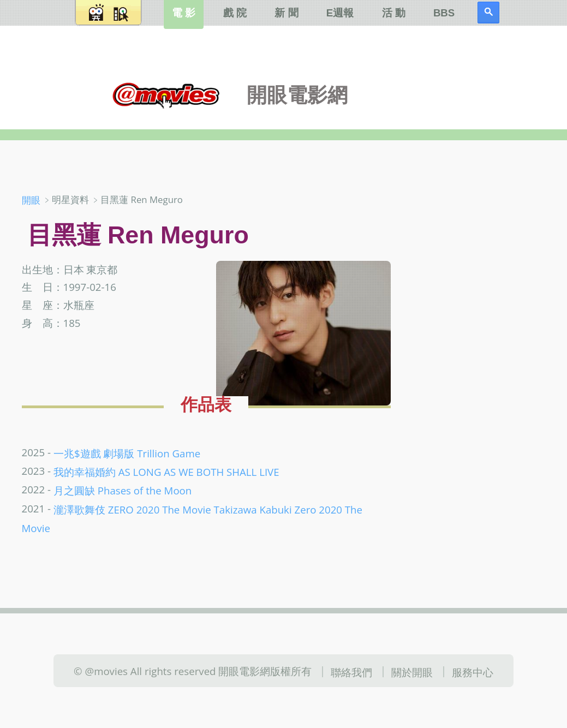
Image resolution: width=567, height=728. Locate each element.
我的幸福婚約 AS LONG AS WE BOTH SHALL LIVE (166, 472)
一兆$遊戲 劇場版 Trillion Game (127, 453)
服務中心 (473, 672)
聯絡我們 (351, 672)
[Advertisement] (485, 256)
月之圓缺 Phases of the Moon (123, 490)
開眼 (31, 200)
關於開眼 (412, 672)
